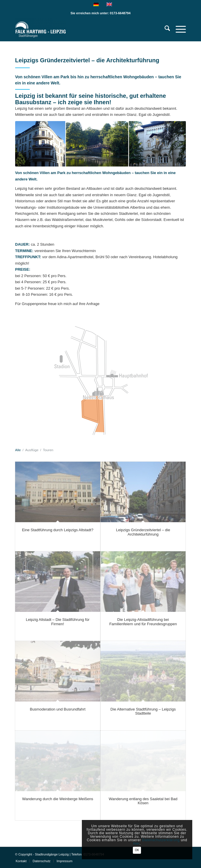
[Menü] (178, 29)
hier (136, 844)
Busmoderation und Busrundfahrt (58, 709)
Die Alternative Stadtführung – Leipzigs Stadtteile (143, 711)
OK (137, 850)
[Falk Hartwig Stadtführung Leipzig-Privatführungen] (83, 29)
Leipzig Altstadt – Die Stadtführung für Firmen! (58, 622)
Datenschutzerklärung (161, 840)
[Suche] (164, 29)
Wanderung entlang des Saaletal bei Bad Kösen (143, 801)
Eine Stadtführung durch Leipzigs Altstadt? (58, 530)
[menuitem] (164, 29)
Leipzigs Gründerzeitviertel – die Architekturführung (143, 532)
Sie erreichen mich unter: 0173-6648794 (100, 13)
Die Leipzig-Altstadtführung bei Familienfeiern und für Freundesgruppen (143, 622)
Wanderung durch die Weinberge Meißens (58, 799)
